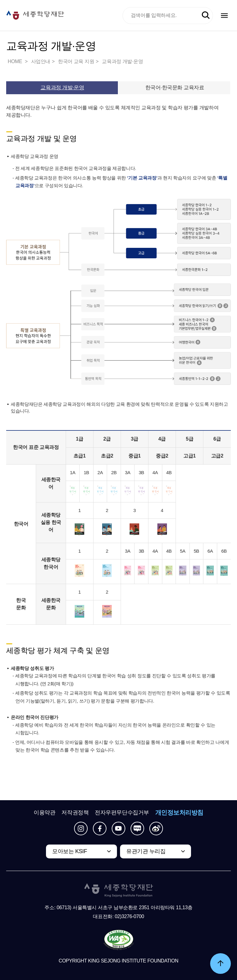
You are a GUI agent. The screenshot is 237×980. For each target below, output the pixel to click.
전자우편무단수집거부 (122, 813)
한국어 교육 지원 (76, 61)
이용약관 (44, 813)
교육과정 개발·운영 (122, 61)
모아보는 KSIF (70, 851)
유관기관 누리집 (146, 851)
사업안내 (41, 61)
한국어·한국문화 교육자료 (175, 88)
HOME (15, 61)
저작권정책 (75, 813)
